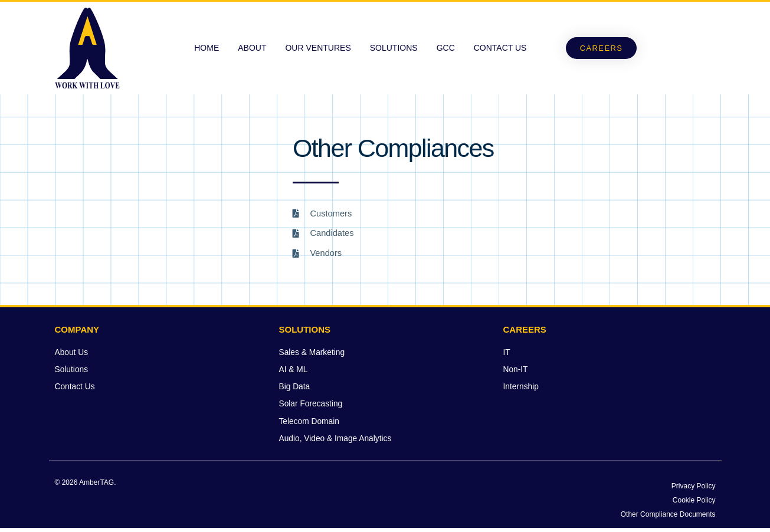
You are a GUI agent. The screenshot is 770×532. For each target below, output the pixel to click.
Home (207, 48)
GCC (446, 48)
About (252, 48)
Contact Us (500, 48)
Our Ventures (318, 48)
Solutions (394, 48)
